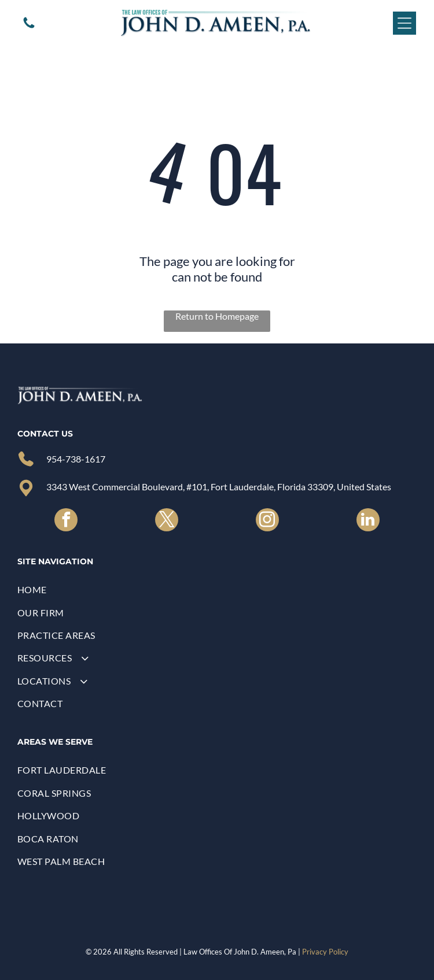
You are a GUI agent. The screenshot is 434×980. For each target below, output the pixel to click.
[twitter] (167, 521)
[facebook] (66, 521)
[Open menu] (404, 23)
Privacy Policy (325, 952)
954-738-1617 (76, 459)
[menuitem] (217, 589)
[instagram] (267, 521)
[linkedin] (368, 521)
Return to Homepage (217, 316)
